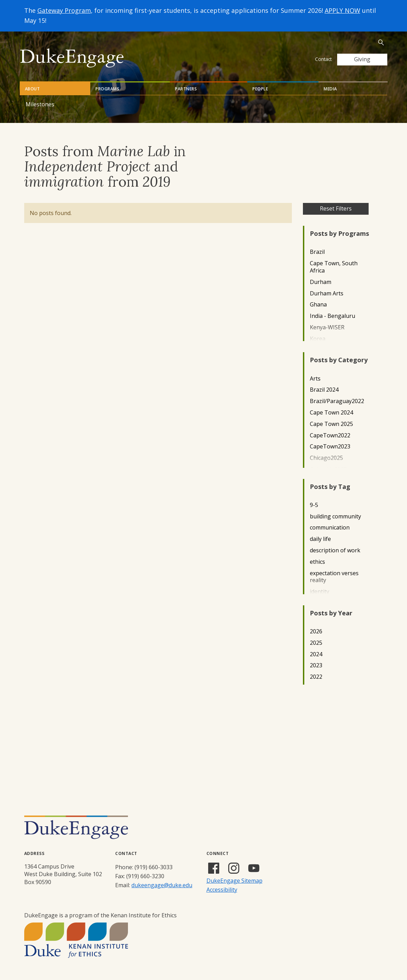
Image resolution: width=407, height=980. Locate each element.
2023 (316, 665)
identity (320, 592)
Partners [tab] (186, 89)
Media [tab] (330, 89)
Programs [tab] (107, 89)
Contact (323, 59)
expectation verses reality (334, 577)
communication (330, 528)
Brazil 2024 (324, 390)
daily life (320, 539)
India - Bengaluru (332, 316)
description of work (335, 550)
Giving (362, 59)
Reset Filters (336, 208)
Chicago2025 (326, 458)
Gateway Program (64, 10)
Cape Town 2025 (331, 424)
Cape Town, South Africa (334, 267)
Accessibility (222, 890)
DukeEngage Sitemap (234, 881)
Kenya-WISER (327, 327)
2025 (316, 643)
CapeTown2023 (330, 447)
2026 (316, 631)
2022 (316, 677)
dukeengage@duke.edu (162, 885)
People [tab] (260, 89)
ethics (317, 562)
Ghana (318, 305)
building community (335, 516)
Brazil (317, 252)
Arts (315, 379)
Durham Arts (327, 293)
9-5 (314, 505)
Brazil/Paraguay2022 (337, 401)
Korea (318, 339)
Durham (321, 282)
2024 (316, 654)
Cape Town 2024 (331, 413)
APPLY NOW (343, 10)
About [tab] (33, 89)
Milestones (40, 104)
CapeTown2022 (330, 435)
